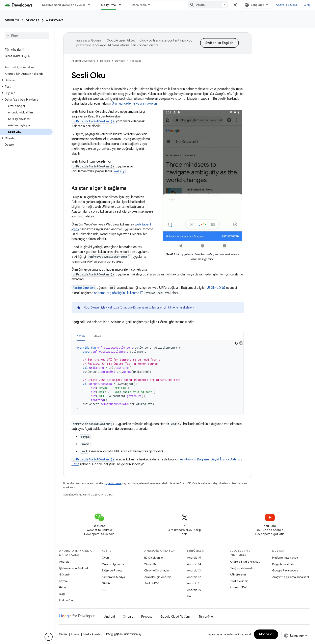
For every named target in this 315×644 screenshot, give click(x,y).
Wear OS (150, 564)
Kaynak (64, 581)
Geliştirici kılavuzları (242, 568)
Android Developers (83, 61)
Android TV (151, 583)
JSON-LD (214, 288)
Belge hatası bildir (283, 564)
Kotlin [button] (81, 336)
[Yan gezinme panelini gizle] (49, 637)
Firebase (147, 617)
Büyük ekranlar (154, 558)
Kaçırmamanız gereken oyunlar (64, 5)
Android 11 (194, 583)
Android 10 (194, 590)
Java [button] (98, 336)
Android (64, 562)
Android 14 (194, 564)
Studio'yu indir (239, 581)
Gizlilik (106, 583)
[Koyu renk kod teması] (236, 343)
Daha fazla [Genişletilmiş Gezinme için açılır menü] (139, 5)
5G (104, 590)
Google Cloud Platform (175, 617)
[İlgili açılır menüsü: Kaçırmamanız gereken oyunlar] (91, 5)
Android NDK (238, 587)
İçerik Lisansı (114, 483)
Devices (33, 20)
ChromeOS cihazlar (157, 570)
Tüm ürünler (206, 617)
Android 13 (194, 570)
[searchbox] (27, 36)
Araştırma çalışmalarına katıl (291, 577)
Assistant (55, 20)
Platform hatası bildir (285, 558)
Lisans (75, 634)
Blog (62, 594)
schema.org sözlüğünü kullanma (117, 293)
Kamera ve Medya (113, 577)
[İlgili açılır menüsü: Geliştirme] (122, 5)
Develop (12, 20)
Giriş (307, 5)
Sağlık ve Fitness (112, 570)
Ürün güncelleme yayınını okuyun (134, 104)
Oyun (105, 558)
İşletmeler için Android (73, 568)
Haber (63, 587)
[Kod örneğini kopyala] (241, 343)
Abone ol (266, 634)
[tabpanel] (158, 378)
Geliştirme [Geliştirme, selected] (109, 5)
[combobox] (208, 5)
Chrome (128, 617)
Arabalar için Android (158, 577)
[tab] (81, 336)
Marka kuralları (93, 634)
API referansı (238, 574)
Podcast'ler (66, 600)
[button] (26, 80)
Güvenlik (65, 574)
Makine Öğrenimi (113, 564)
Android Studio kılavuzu (245, 562)
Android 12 (194, 577)
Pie (189, 596)
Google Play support (285, 570)
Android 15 (194, 558)
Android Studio (286, 5)
